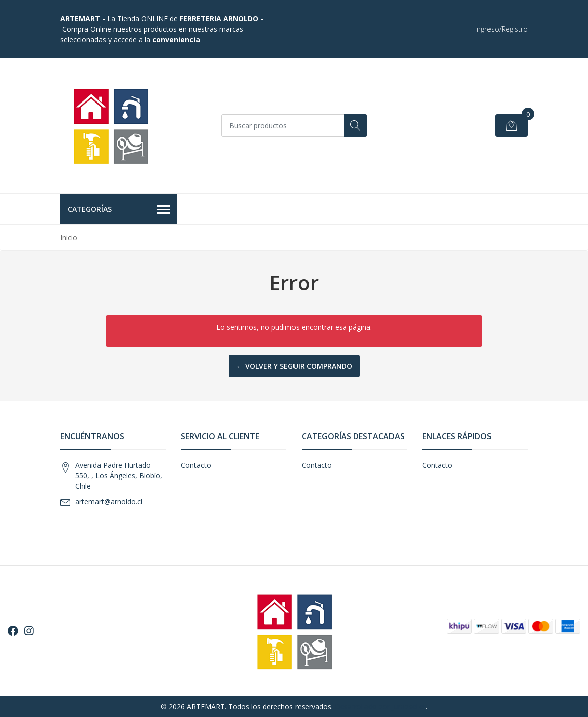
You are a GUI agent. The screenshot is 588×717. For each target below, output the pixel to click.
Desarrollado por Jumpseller (380, 707)
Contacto (196, 465)
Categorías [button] (119, 210)
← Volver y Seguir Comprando (294, 366)
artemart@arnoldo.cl (109, 502)
